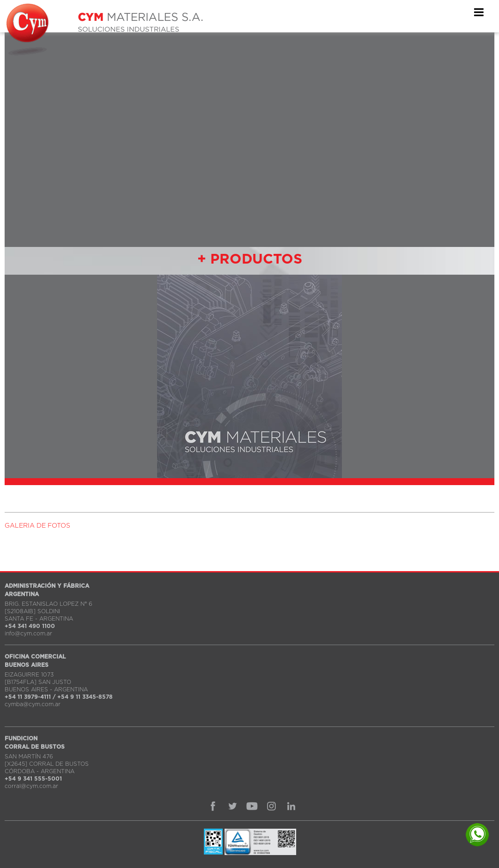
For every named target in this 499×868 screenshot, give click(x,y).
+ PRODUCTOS (250, 259)
